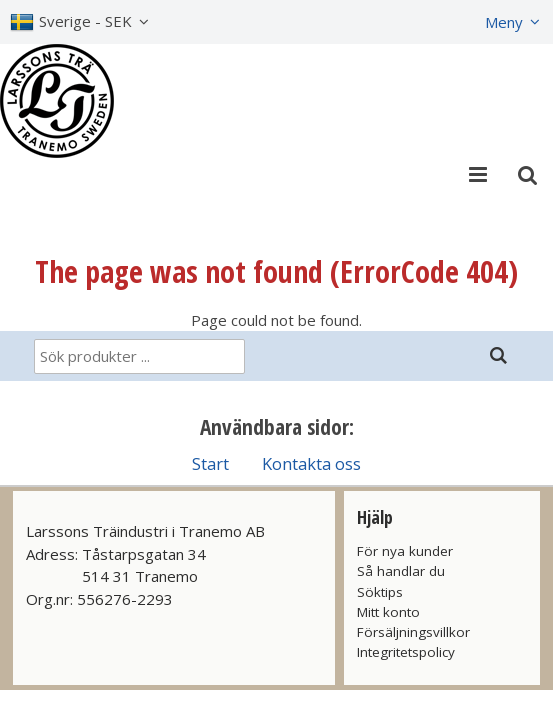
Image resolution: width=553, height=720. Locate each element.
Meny (504, 22)
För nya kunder (405, 551)
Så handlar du (401, 571)
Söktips (380, 592)
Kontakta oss (311, 463)
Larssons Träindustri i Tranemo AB (145, 531)
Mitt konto (388, 612)
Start (210, 463)
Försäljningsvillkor (413, 632)
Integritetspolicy (406, 652)
